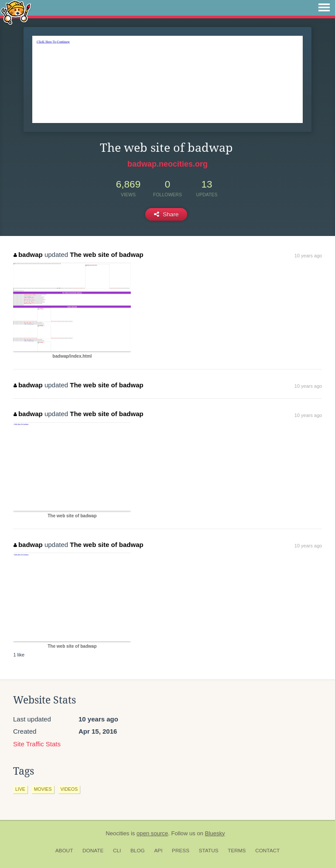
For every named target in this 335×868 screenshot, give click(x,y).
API (158, 851)
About (64, 851)
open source (152, 833)
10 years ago (308, 256)
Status (209, 851)
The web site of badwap (106, 255)
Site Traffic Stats (37, 744)
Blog (138, 851)
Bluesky (215, 833)
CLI (117, 851)
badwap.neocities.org (167, 164)
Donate (93, 851)
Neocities (117, 833)
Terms (237, 851)
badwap (28, 255)
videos (69, 789)
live (20, 789)
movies (43, 789)
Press (181, 851)
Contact (267, 851)
